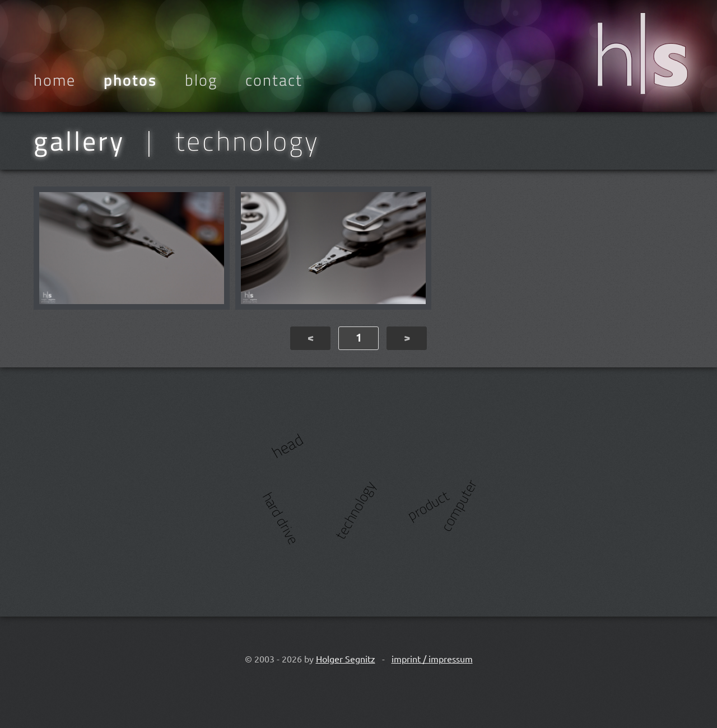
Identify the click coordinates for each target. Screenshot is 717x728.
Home (55, 80)
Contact (274, 80)
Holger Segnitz (346, 659)
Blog (201, 80)
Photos (130, 80)
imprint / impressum (432, 659)
